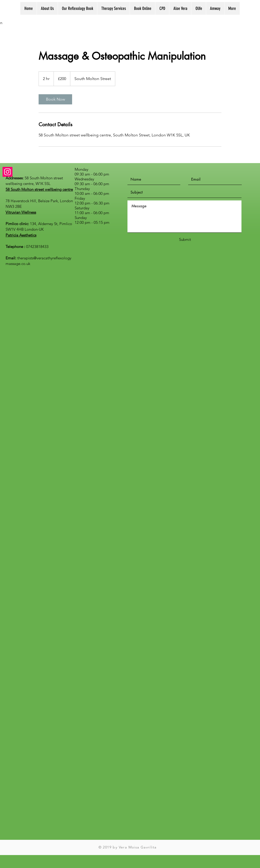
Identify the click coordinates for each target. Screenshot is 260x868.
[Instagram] (7, 172)
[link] (55, 99)
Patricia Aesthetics (21, 235)
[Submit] (185, 239)
